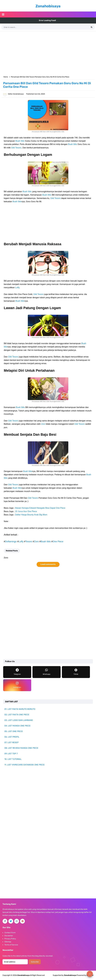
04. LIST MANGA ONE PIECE (18, 726)
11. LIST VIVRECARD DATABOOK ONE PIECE (25, 765)
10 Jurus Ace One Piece (26, 511)
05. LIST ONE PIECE (14, 731)
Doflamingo (11, 542)
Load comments (48, 564)
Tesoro (29, 542)
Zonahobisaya (70, 975)
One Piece (58, 542)
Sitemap (8, 942)
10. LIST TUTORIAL (13, 759)
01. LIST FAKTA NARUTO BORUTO (20, 709)
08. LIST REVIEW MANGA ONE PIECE (21, 748)
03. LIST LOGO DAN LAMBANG (19, 720)
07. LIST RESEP (11, 742)
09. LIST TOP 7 (11, 754)
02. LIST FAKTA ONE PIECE (17, 715)
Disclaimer (9, 936)
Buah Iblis (20, 141)
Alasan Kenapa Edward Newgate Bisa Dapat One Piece (40, 508)
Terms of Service (11, 945)
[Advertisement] (48, 53)
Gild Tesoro (16, 148)
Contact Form (10, 933)
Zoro (43, 424)
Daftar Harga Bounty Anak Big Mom (31, 515)
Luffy (17, 288)
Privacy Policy (10, 939)
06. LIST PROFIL (12, 737)
